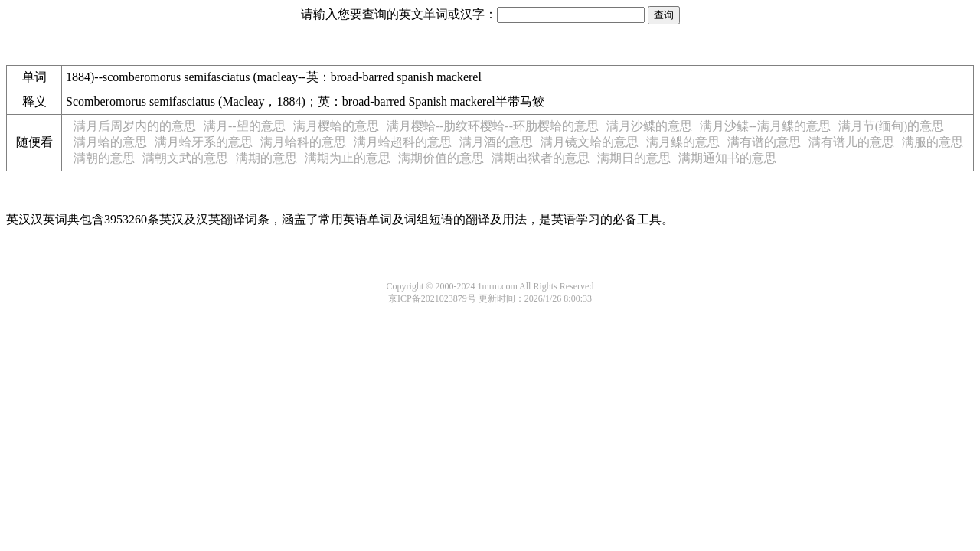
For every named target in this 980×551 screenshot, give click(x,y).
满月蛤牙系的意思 (204, 142)
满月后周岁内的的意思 (135, 126)
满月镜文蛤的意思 (590, 142)
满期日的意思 (634, 158)
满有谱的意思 (764, 142)
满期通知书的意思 (727, 158)
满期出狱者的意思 (541, 158)
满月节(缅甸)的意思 (892, 126)
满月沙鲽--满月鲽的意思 (765, 126)
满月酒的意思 (496, 142)
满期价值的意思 (441, 158)
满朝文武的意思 (185, 158)
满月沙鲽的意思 (649, 126)
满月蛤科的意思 (303, 142)
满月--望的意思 (245, 126)
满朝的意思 (104, 158)
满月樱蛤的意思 (336, 126)
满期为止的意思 (348, 158)
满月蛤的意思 (110, 142)
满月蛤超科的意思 (403, 142)
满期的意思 (266, 158)
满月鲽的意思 (683, 142)
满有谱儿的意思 (851, 142)
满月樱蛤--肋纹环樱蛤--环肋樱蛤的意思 (493, 126)
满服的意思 (933, 142)
